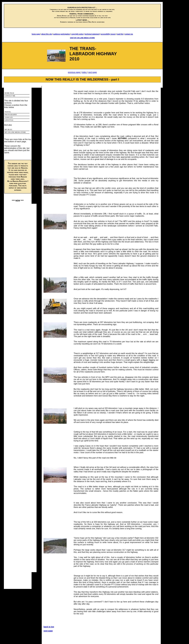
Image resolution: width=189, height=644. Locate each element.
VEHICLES (9, 117)
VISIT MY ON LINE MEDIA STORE (82, 38)
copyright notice (77, 34)
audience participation (62, 34)
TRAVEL (8, 112)
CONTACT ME (10, 96)
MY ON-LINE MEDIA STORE (15, 132)
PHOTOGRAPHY (11, 115)
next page (93, 72)
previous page (74, 72)
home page (36, 34)
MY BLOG (8, 129)
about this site (47, 34)
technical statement (92, 34)
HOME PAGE (9, 93)
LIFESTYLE (9, 120)
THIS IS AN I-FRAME (20, 388)
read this (120, 34)
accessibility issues (108, 34)
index (84, 72)
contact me (129, 34)
